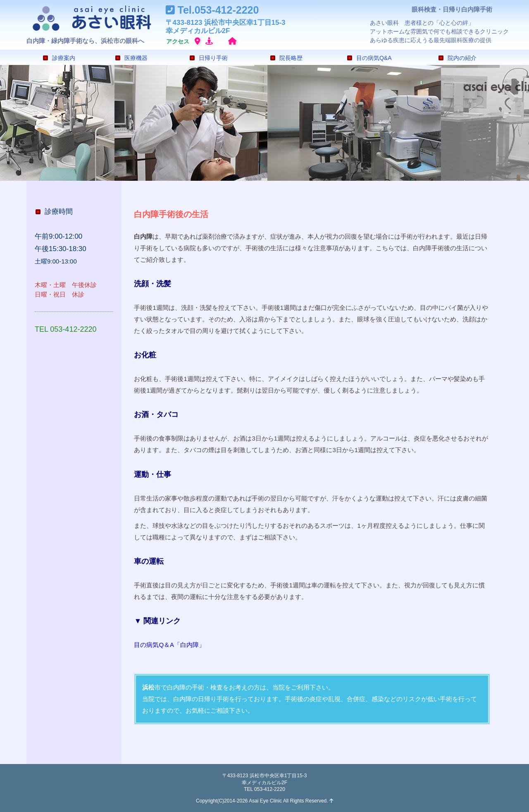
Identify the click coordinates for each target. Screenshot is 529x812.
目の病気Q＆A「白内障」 (169, 645)
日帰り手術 (209, 58)
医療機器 (131, 58)
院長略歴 (286, 58)
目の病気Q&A (369, 58)
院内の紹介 (458, 58)
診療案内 (59, 58)
